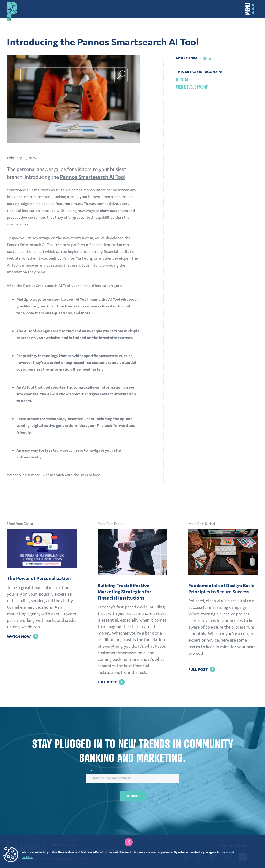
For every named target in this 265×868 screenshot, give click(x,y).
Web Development (192, 87)
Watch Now (23, 636)
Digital (182, 80)
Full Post (111, 682)
